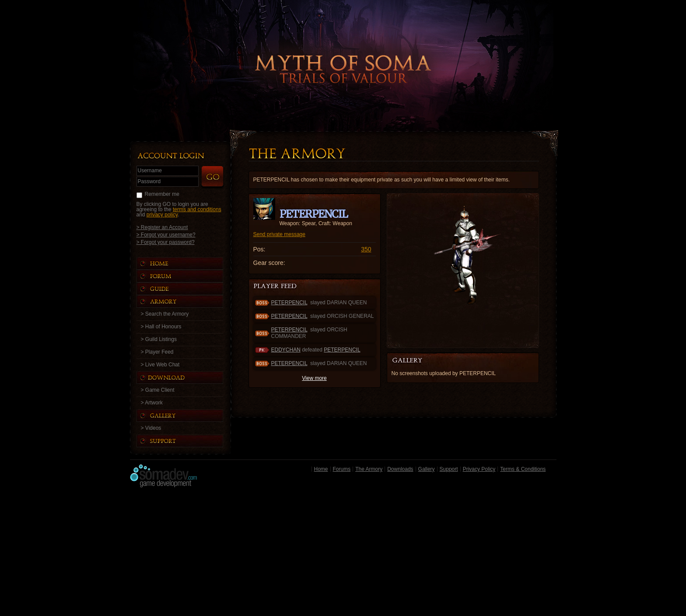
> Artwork (152, 403)
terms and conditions (197, 209)
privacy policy (162, 215)
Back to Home (343, 55)
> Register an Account (162, 227)
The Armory (369, 469)
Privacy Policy (479, 469)
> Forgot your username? (166, 235)
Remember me (162, 194)
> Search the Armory (165, 314)
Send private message (279, 234)
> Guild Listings (159, 339)
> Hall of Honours (161, 327)
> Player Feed (157, 352)
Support (449, 469)
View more (314, 378)
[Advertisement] (343, 554)
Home (321, 469)
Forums (342, 469)
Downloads (400, 469)
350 (366, 249)
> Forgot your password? (166, 242)
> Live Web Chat (160, 365)
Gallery (427, 469)
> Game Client (158, 390)
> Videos (151, 428)
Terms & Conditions (523, 469)
